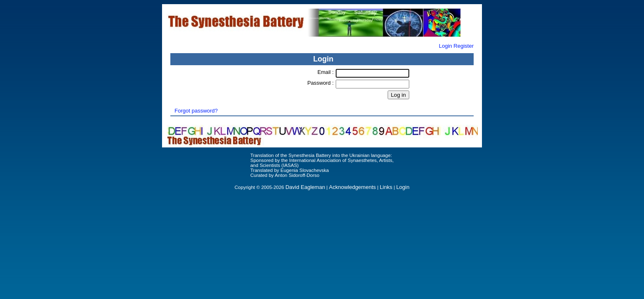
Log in (398, 95)
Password (320, 83)
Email (325, 72)
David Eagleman (305, 187)
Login (445, 46)
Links (386, 187)
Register (464, 46)
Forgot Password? (322, 104)
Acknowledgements (353, 187)
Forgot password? (196, 111)
